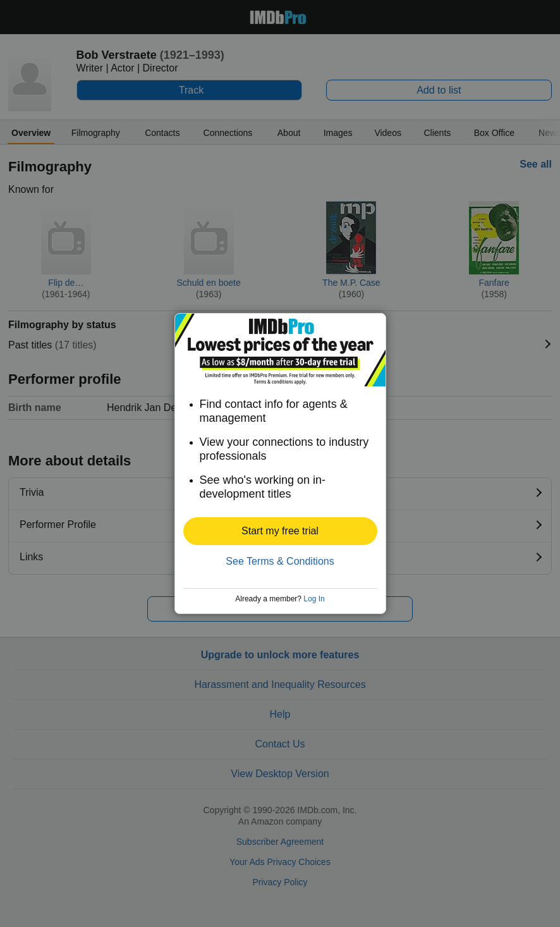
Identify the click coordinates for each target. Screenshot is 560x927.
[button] (280, 531)
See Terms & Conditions (280, 561)
